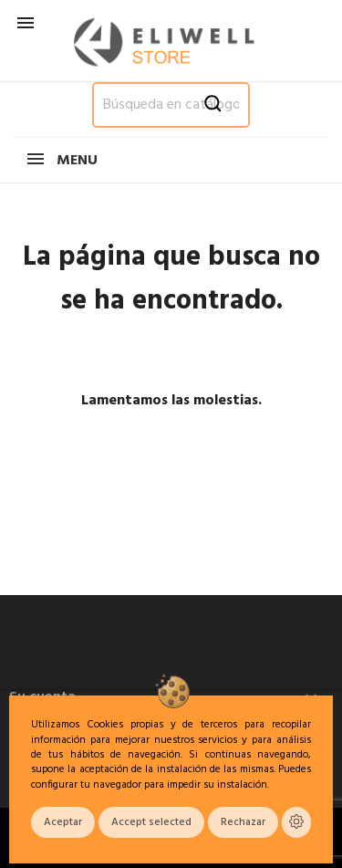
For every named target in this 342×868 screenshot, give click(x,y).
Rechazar (243, 822)
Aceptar (63, 822)
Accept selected (151, 822)
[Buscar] (171, 105)
